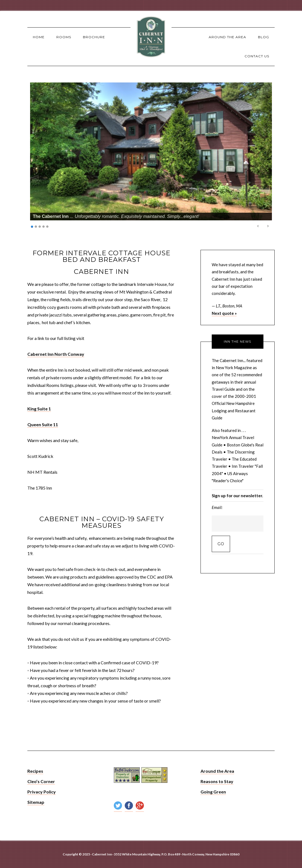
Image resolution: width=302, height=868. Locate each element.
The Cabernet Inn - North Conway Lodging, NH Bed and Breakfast (151, 37)
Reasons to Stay (217, 781)
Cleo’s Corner (41, 781)
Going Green (213, 792)
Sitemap (36, 802)
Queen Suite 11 (43, 424)
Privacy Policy (42, 792)
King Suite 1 (39, 409)
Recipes (35, 771)
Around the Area (217, 771)
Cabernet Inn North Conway (56, 354)
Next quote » (224, 313)
